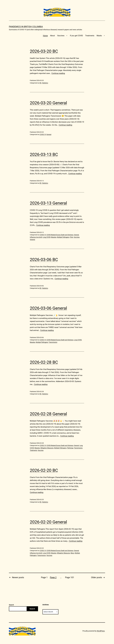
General (49, 135)
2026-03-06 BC (44, 260)
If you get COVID (76, 36)
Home (45, 36)
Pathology (70, 448)
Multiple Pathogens (63, 237)
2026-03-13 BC (44, 154)
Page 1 (44, 577)
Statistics (45, 83)
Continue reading (58, 73)
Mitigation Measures (47, 448)
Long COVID (47, 237)
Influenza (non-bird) (36, 237)
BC (41, 83)
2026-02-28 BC (44, 362)
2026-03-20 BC (44, 51)
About (52, 36)
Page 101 (70, 577)
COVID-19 (43, 135)
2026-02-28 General (48, 414)
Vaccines (61, 36)
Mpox (72, 553)
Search (11, 605)
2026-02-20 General (48, 522)
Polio (72, 237)
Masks (99, 36)
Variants (32, 240)
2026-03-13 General (48, 203)
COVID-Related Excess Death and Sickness (60, 235)
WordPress (101, 631)
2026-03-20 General (48, 103)
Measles (54, 237)
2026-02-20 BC (44, 470)
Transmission (53, 342)
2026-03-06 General (48, 308)
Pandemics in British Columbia (26, 27)
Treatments (90, 36)
